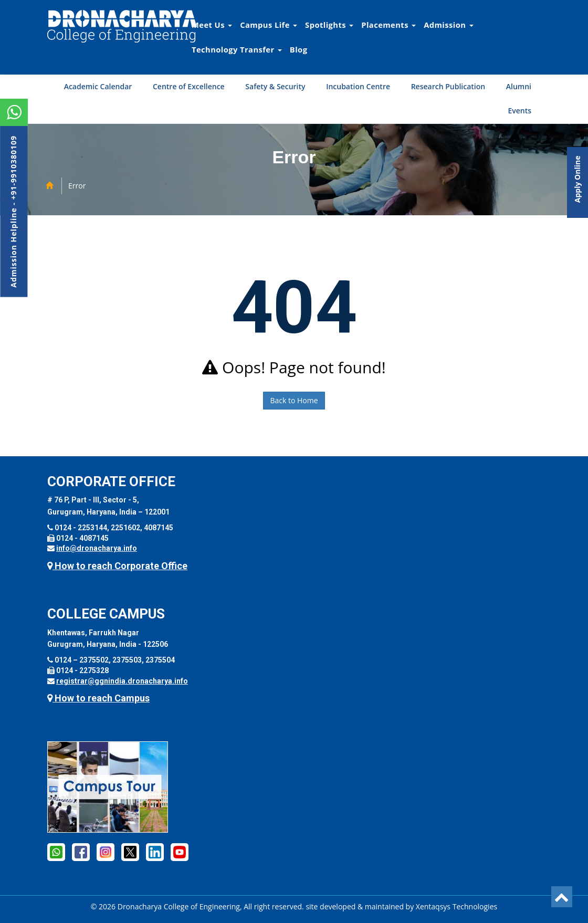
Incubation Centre (358, 86)
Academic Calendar (98, 86)
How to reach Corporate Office (117, 566)
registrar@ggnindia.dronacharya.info (122, 681)
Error (77, 186)
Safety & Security (275, 86)
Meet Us (212, 25)
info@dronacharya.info (97, 548)
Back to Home (294, 400)
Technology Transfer (237, 49)
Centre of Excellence (189, 86)
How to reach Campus (98, 698)
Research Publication (448, 86)
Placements (388, 25)
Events (519, 111)
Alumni (519, 86)
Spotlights (329, 25)
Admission (448, 25)
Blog (299, 49)
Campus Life (269, 25)
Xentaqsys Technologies (456, 906)
